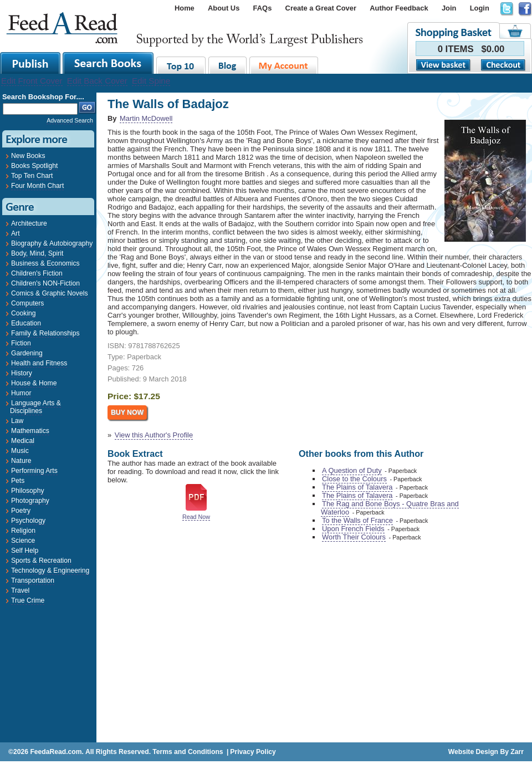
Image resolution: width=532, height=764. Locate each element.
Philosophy (27, 491)
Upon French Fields (353, 529)
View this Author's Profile (154, 435)
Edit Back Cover (97, 81)
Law (17, 421)
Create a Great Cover (321, 8)
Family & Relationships (45, 333)
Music (20, 451)
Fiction (21, 343)
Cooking (24, 313)
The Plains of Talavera (357, 487)
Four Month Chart (37, 186)
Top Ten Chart (32, 176)
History (22, 373)
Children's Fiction (37, 273)
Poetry (21, 511)
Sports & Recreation (41, 561)
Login (480, 8)
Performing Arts (34, 471)
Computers (27, 303)
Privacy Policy (253, 752)
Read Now (196, 517)
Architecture (29, 223)
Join (449, 8)
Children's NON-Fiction (45, 283)
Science (23, 541)
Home (185, 8)
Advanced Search (70, 120)
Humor (21, 393)
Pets (18, 481)
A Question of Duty (352, 470)
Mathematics (30, 431)
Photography (30, 501)
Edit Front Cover (32, 81)
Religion (23, 531)
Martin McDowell (146, 118)
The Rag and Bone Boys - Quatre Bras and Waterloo (390, 508)
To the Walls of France (357, 520)
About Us (224, 8)
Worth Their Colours (354, 537)
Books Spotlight (34, 166)
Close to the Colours (354, 479)
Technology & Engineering (50, 571)
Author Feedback (399, 8)
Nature (21, 461)
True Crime (28, 600)
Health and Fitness (39, 363)
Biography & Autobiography (52, 243)
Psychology (28, 521)
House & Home (34, 383)
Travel (20, 590)
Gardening (27, 353)
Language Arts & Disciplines (35, 407)
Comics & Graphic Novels (50, 293)
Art (16, 233)
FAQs (263, 8)
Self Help (25, 551)
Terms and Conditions (188, 752)
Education (26, 323)
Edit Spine (151, 81)
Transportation (33, 580)
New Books (28, 156)
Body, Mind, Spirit (37, 253)
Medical (23, 441)
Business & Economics (45, 263)
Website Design (473, 752)
